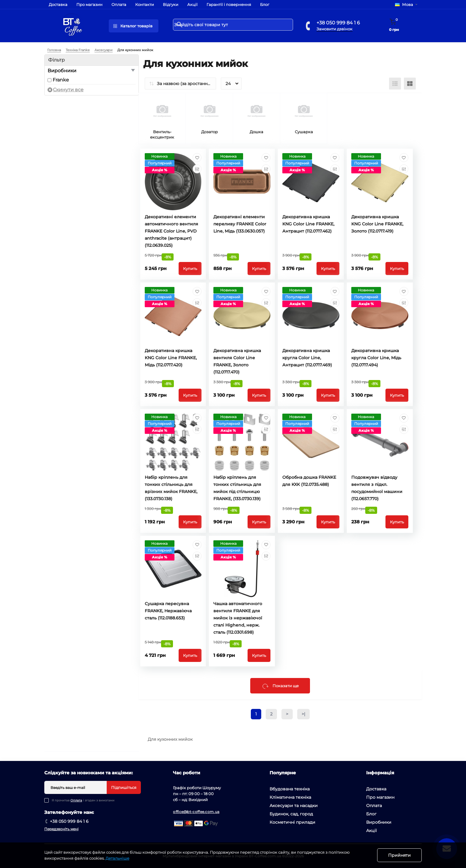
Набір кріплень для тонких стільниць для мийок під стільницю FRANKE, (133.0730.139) (237, 488)
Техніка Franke (78, 50)
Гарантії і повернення (229, 4)
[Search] (180, 25)
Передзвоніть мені (61, 829)
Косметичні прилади (292, 822)
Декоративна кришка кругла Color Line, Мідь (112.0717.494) (376, 358)
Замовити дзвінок (334, 29)
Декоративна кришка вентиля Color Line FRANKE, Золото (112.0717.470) (237, 361)
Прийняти (399, 855)
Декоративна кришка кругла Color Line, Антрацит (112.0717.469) (307, 358)
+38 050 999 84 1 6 (338, 23)
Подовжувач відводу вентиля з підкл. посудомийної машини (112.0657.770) (377, 488)
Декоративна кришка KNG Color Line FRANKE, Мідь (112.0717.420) (171, 358)
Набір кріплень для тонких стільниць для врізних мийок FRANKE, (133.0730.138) (171, 488)
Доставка (58, 4)
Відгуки (171, 4)
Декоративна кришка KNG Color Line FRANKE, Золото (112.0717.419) (377, 224)
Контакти (145, 4)
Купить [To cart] (190, 269)
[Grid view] (410, 84)
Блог (265, 4)
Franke (61, 80)
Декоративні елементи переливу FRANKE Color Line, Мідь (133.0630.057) (240, 224)
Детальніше (117, 858)
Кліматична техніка (290, 797)
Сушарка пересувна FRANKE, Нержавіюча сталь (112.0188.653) (168, 611)
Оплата (119, 4)
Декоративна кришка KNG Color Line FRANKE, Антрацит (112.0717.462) (308, 224)
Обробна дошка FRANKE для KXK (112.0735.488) (309, 481)
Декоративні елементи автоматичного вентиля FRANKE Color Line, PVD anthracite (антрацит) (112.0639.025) (171, 231)
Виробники (379, 822)
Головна (54, 50)
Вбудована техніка (290, 789)
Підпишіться (124, 787)
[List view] (395, 84)
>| (303, 714)
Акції (192, 4)
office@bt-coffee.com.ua (196, 812)
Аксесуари (104, 50)
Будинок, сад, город (291, 814)
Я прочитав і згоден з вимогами (83, 800)
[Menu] (134, 26)
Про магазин (89, 4)
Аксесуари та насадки (294, 806)
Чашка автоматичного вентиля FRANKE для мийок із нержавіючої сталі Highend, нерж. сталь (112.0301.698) (238, 618)
